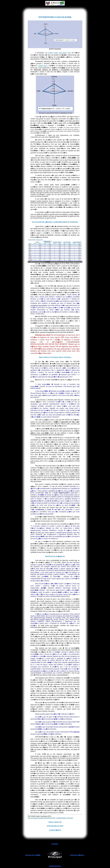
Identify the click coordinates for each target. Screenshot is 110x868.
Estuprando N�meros (77, 855)
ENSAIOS (55, 844)
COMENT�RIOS (55, 830)
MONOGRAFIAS (55, 866)
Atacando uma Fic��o (33, 855)
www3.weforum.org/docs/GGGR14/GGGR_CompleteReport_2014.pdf (50, 818)
